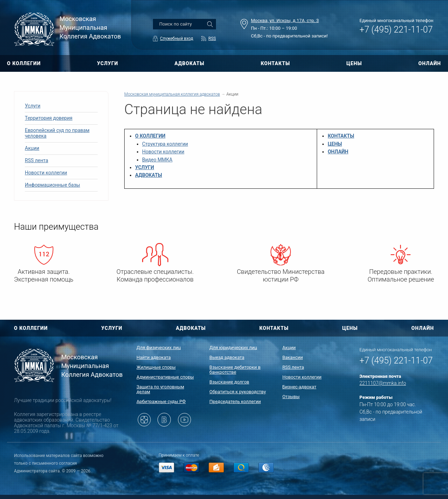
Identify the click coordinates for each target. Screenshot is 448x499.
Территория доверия (49, 118)
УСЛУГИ (107, 63)
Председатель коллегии (235, 401)
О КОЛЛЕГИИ (24, 63)
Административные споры (165, 377)
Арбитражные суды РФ (161, 401)
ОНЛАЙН (430, 63)
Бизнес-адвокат (299, 387)
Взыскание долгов (229, 382)
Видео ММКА (157, 160)
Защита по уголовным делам (160, 389)
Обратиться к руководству (237, 392)
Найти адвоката (154, 357)
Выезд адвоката (227, 357)
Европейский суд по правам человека (57, 133)
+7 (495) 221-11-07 (396, 30)
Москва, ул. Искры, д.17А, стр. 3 (285, 20)
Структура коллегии (165, 144)
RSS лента (37, 160)
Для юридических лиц (233, 348)
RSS (212, 39)
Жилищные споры (156, 367)
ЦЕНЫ (354, 63)
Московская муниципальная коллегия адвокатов (172, 94)
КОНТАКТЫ (275, 63)
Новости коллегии (46, 173)
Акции (32, 148)
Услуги (33, 106)
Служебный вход (177, 39)
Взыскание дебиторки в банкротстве (235, 370)
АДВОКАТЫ (189, 63)
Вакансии (293, 357)
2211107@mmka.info (383, 383)
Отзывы (291, 397)
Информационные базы (52, 185)
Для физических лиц (159, 348)
